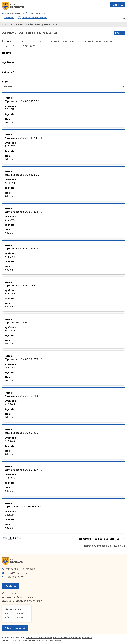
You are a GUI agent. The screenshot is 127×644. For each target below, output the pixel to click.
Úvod (5, 24)
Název (7, 53)
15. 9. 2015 (10, 367)
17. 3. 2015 (10, 441)
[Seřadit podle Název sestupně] (13, 53)
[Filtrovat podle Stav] (63, 86)
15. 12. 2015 (10, 331)
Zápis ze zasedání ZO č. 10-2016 (24, 175)
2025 (31, 41)
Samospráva (17, 24)
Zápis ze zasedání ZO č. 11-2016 (24, 138)
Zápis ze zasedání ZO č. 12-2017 (24, 101)
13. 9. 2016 (10, 220)
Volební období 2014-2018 (65, 41)
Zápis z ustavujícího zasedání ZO (25, 507)
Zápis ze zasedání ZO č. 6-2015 (24, 322)
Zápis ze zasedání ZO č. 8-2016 (24, 249)
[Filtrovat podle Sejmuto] (63, 77)
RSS (119, 33)
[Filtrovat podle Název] (63, 57)
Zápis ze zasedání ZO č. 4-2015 (24, 396)
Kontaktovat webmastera (39, 638)
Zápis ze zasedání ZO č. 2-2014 (24, 470)
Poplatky (11, 586)
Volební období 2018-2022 (99, 41)
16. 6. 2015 (10, 404)
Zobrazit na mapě (15, 628)
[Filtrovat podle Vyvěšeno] (63, 67)
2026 (42, 41)
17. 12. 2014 (10, 478)
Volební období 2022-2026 (20, 46)
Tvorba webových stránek (28, 640)
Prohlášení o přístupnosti (65, 638)
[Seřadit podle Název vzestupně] (13, 52)
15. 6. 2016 (10, 257)
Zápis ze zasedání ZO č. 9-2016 (24, 212)
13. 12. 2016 (10, 146)
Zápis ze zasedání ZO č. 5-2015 (24, 359)
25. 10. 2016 (10, 183)
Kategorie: (8, 41)
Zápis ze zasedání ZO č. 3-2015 (24, 433)
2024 (20, 41)
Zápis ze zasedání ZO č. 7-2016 (24, 285)
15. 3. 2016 (10, 294)
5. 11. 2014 (9, 515)
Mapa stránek (85, 638)
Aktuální (9, 122)
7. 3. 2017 (9, 109)
